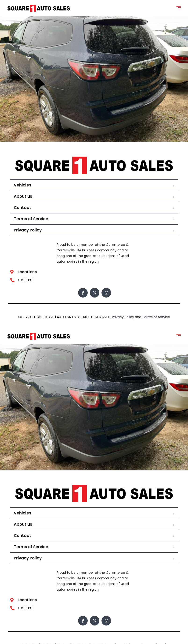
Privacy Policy (28, 230)
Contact (22, 208)
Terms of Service (31, 219)
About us (23, 196)
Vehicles (23, 185)
